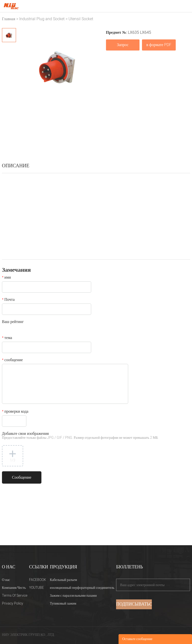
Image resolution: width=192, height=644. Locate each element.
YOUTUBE (36, 588)
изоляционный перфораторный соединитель (82, 588)
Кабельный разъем (63, 580)
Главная (9, 19)
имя (6, 278)
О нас (6, 580)
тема (7, 338)
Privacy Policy (13, 603)
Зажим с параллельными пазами (73, 596)
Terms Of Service (15, 596)
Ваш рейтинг (13, 322)
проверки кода (15, 412)
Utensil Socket (81, 19)
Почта (8, 300)
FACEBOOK (38, 580)
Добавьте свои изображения (80, 436)
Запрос (123, 45)
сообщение (12, 360)
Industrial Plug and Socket (42, 19)
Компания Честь (14, 588)
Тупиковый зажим (63, 603)
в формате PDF (159, 45)
